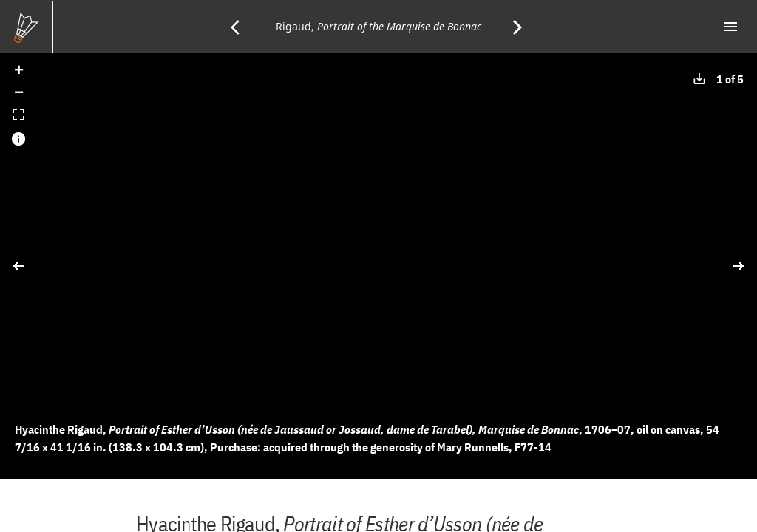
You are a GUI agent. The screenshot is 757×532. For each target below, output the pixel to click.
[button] (18, 72)
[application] (378, 266)
